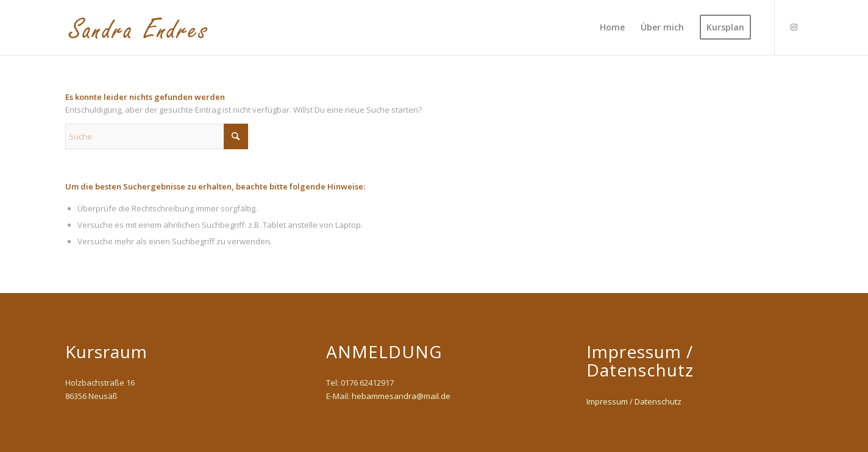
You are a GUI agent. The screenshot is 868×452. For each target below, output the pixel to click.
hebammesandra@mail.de (401, 396)
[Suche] (157, 136)
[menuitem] (612, 27)
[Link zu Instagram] (794, 27)
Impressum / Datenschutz (634, 401)
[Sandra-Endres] (139, 27)
